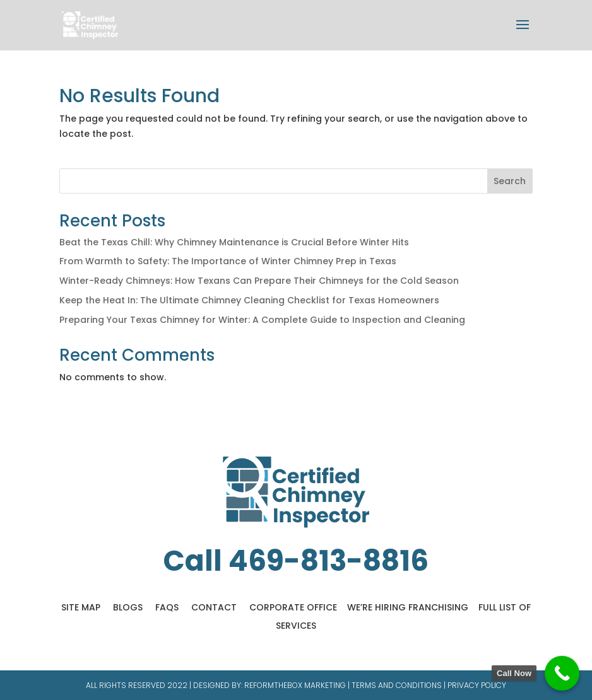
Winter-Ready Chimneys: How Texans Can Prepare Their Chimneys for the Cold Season (259, 281)
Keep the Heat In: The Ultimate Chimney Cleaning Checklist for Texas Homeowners (249, 300)
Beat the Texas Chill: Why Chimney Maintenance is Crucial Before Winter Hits (234, 242)
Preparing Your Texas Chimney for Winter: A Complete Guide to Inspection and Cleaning (262, 320)
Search (510, 181)
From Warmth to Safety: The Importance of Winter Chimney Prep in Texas (228, 261)
